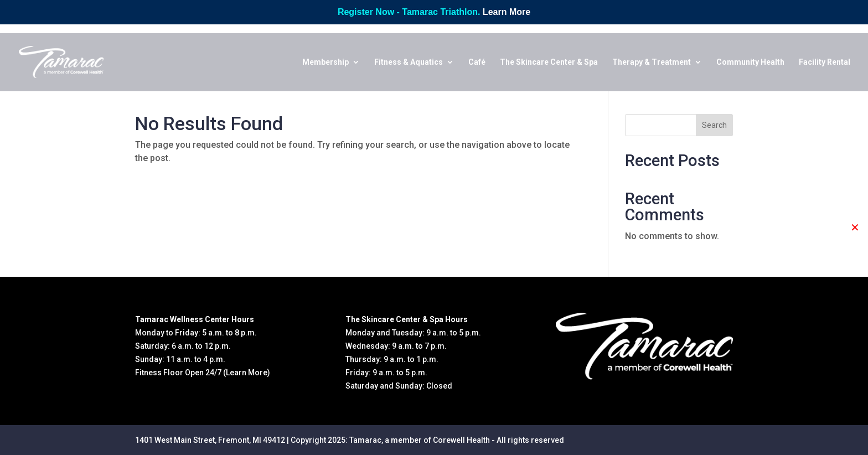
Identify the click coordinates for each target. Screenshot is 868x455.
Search (714, 125)
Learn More (507, 12)
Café (477, 62)
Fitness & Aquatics (409, 62)
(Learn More (245, 373)
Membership (325, 62)
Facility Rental (825, 62)
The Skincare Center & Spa (549, 62)
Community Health (750, 62)
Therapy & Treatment (652, 62)
